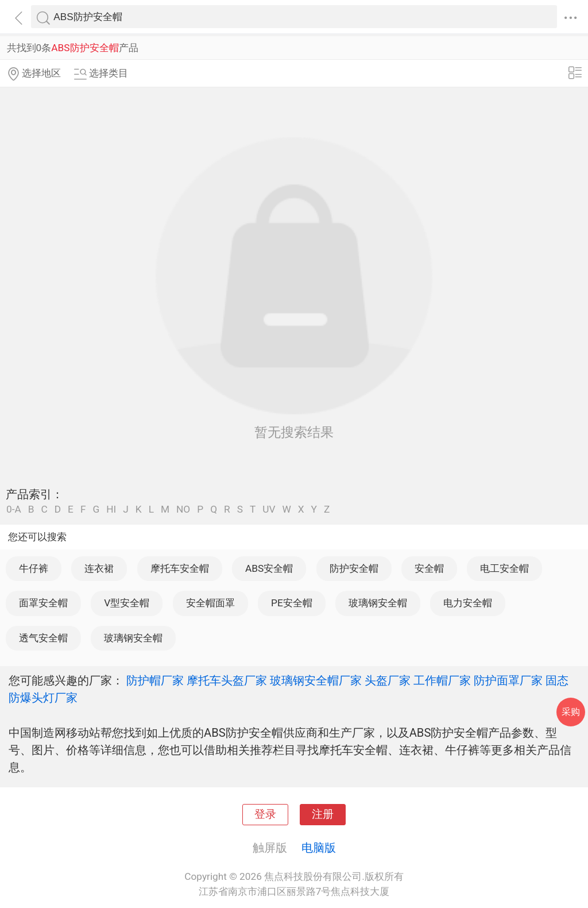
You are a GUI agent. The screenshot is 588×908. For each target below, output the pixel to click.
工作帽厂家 (442, 680)
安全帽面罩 (210, 603)
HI (111, 509)
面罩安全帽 (43, 603)
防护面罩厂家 (508, 680)
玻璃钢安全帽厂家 (316, 680)
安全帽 (429, 568)
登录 (265, 814)
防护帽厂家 (155, 680)
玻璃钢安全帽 (378, 603)
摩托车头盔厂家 (227, 680)
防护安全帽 (354, 568)
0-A (14, 509)
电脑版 (319, 848)
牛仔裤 (34, 568)
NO (183, 509)
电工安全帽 (504, 568)
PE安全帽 (292, 603)
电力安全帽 (468, 603)
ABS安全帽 (269, 568)
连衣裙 (99, 568)
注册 (323, 814)
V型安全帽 (127, 603)
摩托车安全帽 (180, 568)
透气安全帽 (43, 638)
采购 (571, 712)
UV (269, 509)
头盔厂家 (388, 680)
